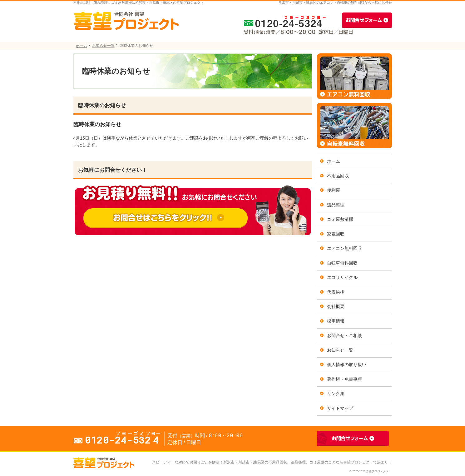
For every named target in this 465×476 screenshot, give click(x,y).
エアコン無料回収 (344, 248)
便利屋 (334, 190)
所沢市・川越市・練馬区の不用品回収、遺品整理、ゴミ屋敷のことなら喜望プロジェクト (298, 462)
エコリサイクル (342, 277)
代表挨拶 (336, 292)
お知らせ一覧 (340, 350)
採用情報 (336, 321)
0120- (283, 20)
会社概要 (336, 306)
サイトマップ (340, 408)
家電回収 (336, 234)
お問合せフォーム (367, 20)
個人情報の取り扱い (347, 364)
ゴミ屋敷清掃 (340, 219)
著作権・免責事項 (344, 379)
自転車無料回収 (342, 263)
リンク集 (336, 394)
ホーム (334, 161)
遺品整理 (336, 205)
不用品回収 (338, 176)
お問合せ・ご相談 (344, 335)
